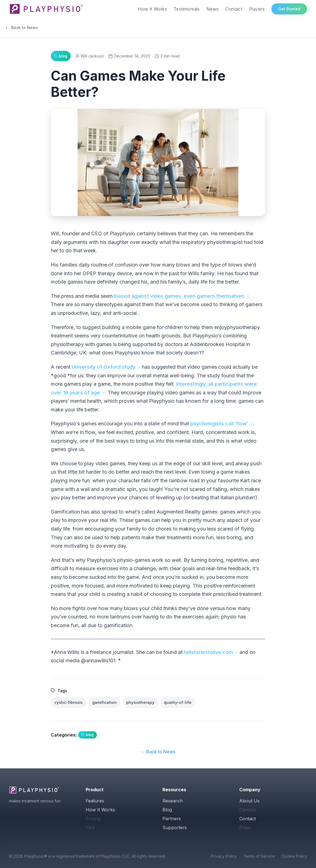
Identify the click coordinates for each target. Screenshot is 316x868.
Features (95, 801)
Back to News (21, 27)
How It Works (152, 9)
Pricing (93, 819)
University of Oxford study (104, 367)
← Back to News (158, 752)
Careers (248, 810)
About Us (249, 801)
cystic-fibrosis (69, 702)
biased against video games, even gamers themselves (179, 296)
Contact (234, 9)
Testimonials (187, 9)
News (213, 9)
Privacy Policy (224, 856)
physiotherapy (140, 702)
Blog (167, 810)
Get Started (289, 9)
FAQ (90, 828)
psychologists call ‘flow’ (219, 424)
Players (257, 9)
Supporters (175, 828)
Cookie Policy (294, 856)
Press (245, 828)
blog (88, 735)
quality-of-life (178, 702)
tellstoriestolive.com (209, 652)
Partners (172, 819)
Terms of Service (259, 856)
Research (173, 801)
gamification (104, 702)
